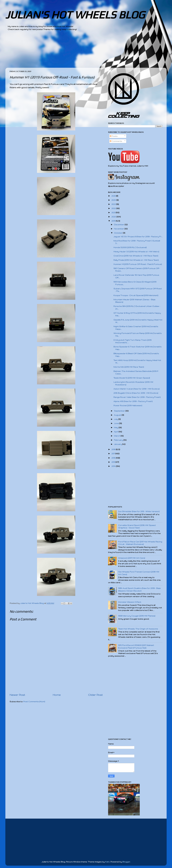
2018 (114, 449)
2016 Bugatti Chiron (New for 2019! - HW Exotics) (136, 393)
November (119, 229)
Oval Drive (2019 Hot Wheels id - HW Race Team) (136, 256)
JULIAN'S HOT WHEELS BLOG (75, 15)
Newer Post (17, 695)
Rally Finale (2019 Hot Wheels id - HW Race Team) (136, 260)
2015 (113, 462)
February (119, 440)
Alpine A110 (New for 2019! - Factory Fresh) (133, 401)
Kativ (107, 862)
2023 (114, 204)
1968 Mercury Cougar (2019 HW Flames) (137, 616)
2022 (114, 208)
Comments (116, 141)
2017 (113, 454)
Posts (114, 136)
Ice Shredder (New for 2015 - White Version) (139, 511)
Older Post (95, 695)
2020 (114, 217)
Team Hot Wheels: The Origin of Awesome (138, 629)
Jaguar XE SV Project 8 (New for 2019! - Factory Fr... (138, 237)
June (117, 423)
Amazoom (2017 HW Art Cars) (132, 558)
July (116, 419)
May (116, 428)
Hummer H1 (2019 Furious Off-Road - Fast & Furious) (138, 264)
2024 (114, 200)
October (118, 233)
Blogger (126, 862)
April (116, 432)
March (117, 436)
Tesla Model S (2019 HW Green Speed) (132, 378)
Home (57, 695)
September (120, 411)
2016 (114, 458)
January (118, 444)
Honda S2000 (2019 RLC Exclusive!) (130, 247)
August (118, 415)
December (119, 225)
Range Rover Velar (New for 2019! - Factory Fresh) (137, 397)
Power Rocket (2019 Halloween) (128, 405)
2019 (114, 221)
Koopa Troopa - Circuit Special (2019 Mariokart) (136, 295)
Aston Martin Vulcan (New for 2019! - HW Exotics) (137, 389)
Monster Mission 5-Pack (130, 602)
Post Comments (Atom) (34, 702)
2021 (114, 213)
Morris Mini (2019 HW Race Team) (129, 367)
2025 (114, 196)
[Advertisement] (79, 51)
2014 (114, 466)
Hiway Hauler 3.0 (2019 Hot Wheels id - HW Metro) (136, 252)
